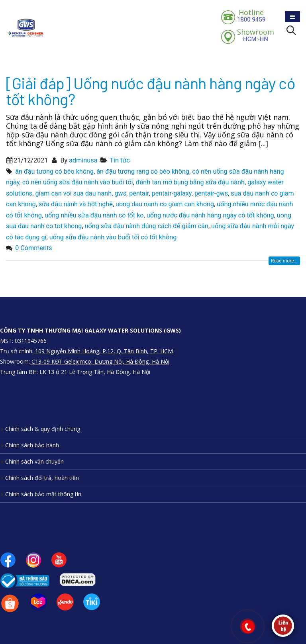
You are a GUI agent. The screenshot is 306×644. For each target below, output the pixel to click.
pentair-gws (211, 193)
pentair (139, 193)
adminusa (83, 160)
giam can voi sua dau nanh (73, 193)
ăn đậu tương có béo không (54, 171)
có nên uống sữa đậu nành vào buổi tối (78, 182)
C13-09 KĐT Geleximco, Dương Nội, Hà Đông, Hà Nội (100, 361)
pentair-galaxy (172, 193)
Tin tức (120, 160)
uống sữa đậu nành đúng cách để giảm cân (147, 226)
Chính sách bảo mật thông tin (43, 494)
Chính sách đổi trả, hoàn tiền (42, 478)
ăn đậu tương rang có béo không (143, 171)
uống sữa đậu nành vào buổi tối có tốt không (113, 237)
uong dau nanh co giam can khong (165, 204)
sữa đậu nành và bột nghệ (76, 204)
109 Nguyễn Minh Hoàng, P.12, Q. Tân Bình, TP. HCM (103, 351)
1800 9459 (251, 16)
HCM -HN (256, 35)
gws (120, 193)
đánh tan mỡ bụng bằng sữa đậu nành (190, 182)
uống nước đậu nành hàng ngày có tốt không (210, 215)
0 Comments (33, 248)
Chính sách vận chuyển (34, 461)
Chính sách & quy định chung (43, 429)
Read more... (284, 261)
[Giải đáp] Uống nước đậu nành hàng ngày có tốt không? (150, 91)
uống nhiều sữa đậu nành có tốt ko (94, 215)
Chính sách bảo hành (32, 445)
